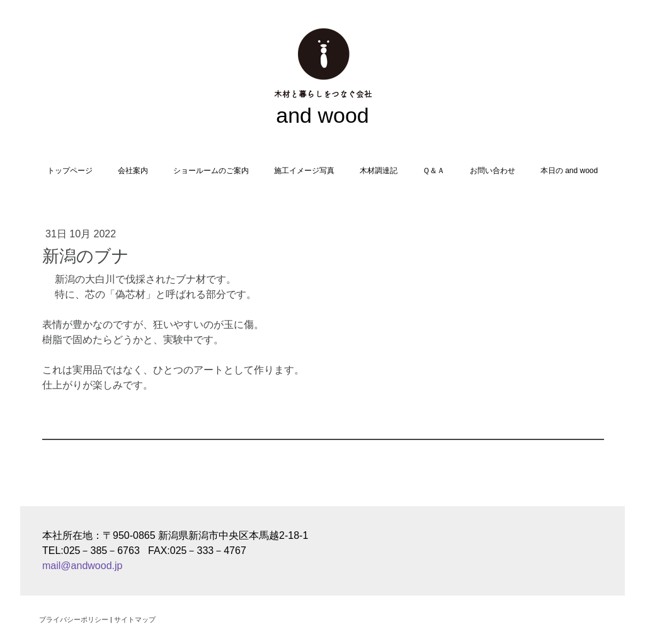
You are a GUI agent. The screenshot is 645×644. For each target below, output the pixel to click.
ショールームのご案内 (211, 171)
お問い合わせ (493, 171)
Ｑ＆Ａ (434, 171)
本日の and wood (569, 171)
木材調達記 (379, 171)
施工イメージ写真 (304, 171)
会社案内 (133, 171)
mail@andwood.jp (82, 566)
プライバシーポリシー (74, 619)
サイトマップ (135, 619)
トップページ (70, 171)
